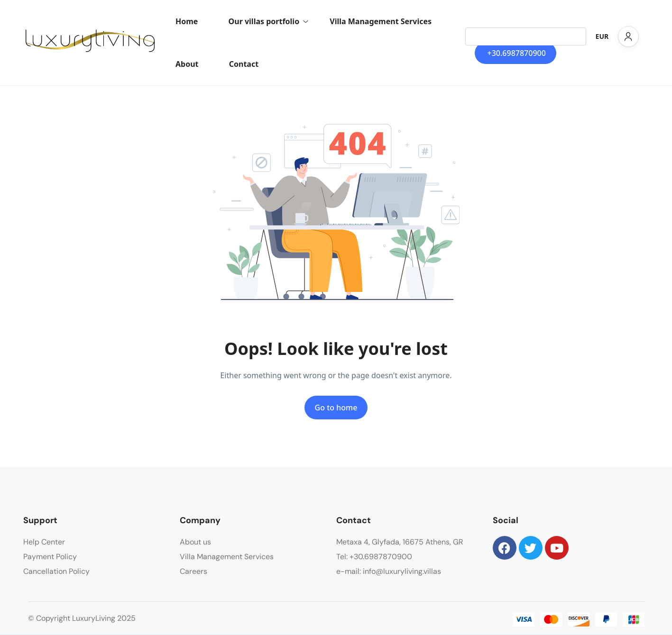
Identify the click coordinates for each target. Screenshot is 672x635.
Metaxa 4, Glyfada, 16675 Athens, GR (400, 542)
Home (187, 21)
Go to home (336, 408)
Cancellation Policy (56, 571)
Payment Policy (50, 557)
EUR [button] (602, 36)
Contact (244, 64)
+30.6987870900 (517, 53)
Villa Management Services (381, 21)
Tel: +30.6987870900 (374, 557)
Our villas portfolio (269, 21)
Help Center (44, 542)
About (187, 64)
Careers (193, 571)
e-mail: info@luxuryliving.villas (389, 571)
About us (195, 542)
